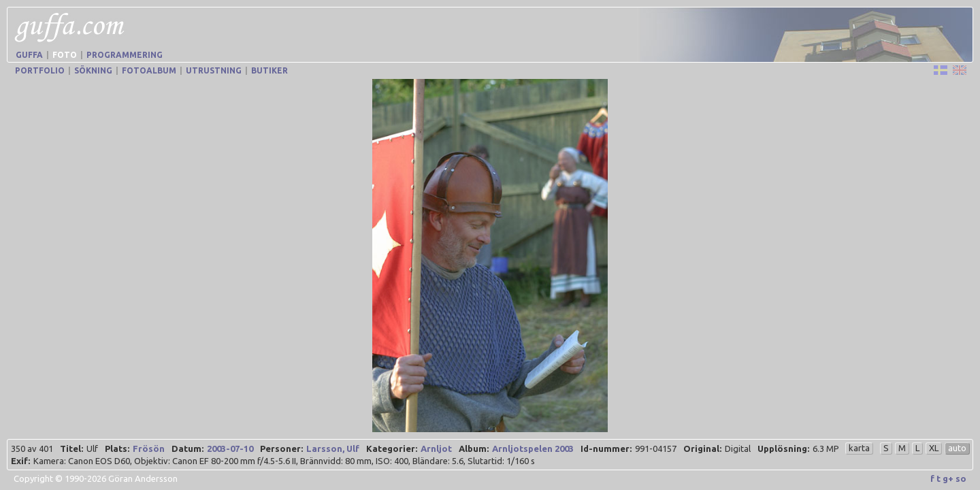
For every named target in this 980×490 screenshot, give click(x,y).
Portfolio (40, 70)
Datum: (187, 448)
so (961, 478)
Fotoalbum (149, 70)
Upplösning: (783, 448)
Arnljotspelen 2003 (533, 448)
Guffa (29, 55)
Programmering (125, 55)
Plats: (117, 448)
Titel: (71, 448)
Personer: (281, 448)
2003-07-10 (230, 448)
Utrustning (214, 70)
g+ (948, 478)
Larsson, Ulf (333, 448)
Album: (474, 448)
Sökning (93, 70)
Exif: (20, 461)
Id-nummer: (606, 448)
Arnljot (436, 448)
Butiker (269, 70)
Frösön (149, 448)
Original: (702, 448)
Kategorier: (392, 448)
